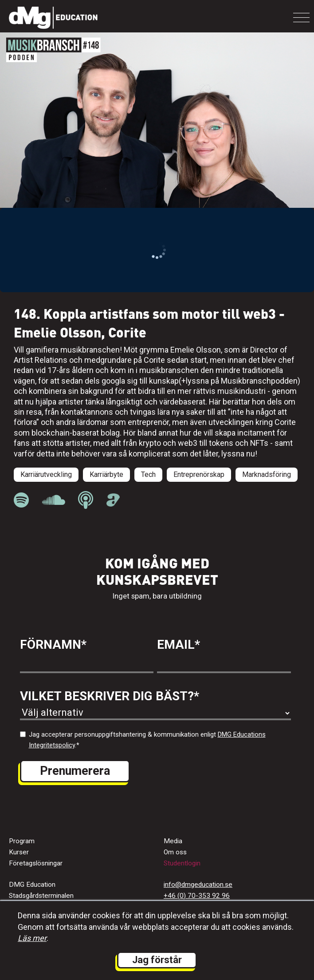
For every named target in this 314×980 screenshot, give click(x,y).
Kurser (19, 852)
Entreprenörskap (199, 474)
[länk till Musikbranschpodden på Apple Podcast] (86, 500)
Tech (148, 474)
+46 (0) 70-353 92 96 (197, 896)
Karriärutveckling (46, 474)
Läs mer (32, 938)
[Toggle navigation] (301, 18)
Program (22, 841)
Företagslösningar (36, 863)
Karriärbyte (106, 474)
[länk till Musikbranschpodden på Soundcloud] (53, 500)
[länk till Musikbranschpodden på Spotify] (21, 500)
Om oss (175, 852)
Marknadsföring (267, 474)
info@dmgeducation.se (198, 885)
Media (173, 841)
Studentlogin (182, 863)
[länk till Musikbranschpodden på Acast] (113, 504)
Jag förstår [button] (157, 960)
